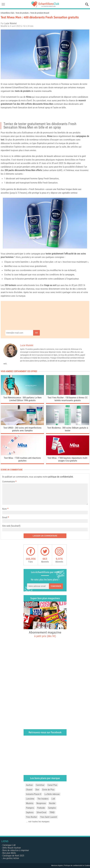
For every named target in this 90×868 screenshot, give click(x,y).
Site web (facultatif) (11, 526)
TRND (52, 812)
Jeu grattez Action (11, 858)
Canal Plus (52, 785)
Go (36, 333)
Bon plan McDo (9, 853)
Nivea (29, 97)
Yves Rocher (32, 817)
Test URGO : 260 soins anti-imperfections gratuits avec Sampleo (22, 429)
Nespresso (41, 803)
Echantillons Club (7, 13)
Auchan (29, 785)
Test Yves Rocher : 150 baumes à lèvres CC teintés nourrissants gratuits (68, 399)
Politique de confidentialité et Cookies (77, 866)
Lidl (53, 799)
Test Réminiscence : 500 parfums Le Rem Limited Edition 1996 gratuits (22, 399)
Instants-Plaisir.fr (34, 794)
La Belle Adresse (52, 794)
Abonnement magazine (45, 634)
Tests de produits (22, 13)
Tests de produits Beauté (40, 13)
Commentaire (9, 482)
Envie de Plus (48, 790)
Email (5, 517)
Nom (5, 509)
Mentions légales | (58, 866)
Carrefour (40, 785)
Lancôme (30, 799)
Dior (37, 790)
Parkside (41, 808)
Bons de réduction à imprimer (16, 850)
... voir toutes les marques (38, 822)
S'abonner (56, 586)
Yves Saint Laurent (49, 817)
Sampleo (52, 808)
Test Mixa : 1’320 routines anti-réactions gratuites (22, 459)
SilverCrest (41, 812)
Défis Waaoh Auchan (12, 848)
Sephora (30, 812)
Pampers (30, 808)
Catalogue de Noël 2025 (13, 856)
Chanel (29, 790)
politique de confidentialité (61, 477)
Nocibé (52, 803)
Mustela (30, 803)
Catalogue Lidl (9, 845)
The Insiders (43, 799)
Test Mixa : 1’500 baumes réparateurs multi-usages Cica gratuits (68, 459)
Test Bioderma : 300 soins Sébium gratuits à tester (68, 429)
